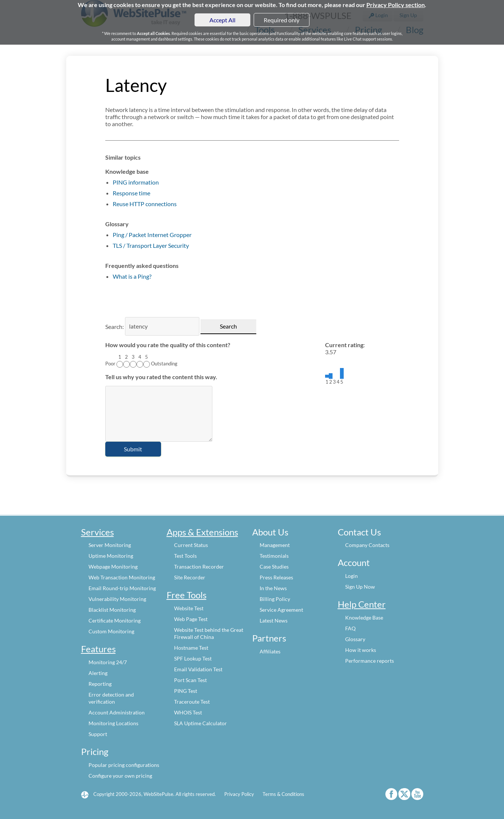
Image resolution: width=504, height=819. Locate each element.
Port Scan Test (190, 680)
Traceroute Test (192, 702)
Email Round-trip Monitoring (122, 588)
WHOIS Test (188, 712)
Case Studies (274, 567)
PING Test (186, 691)
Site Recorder (190, 577)
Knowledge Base (364, 618)
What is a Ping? (132, 276)
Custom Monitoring (111, 631)
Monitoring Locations (113, 723)
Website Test (189, 608)
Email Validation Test (198, 669)
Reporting (100, 684)
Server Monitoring (110, 545)
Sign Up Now (360, 587)
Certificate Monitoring (115, 620)
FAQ (350, 628)
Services (97, 532)
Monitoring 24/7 (108, 662)
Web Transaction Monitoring (122, 577)
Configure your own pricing (120, 776)
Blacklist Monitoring (112, 610)
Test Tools (185, 556)
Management (275, 545)
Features (98, 649)
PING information (136, 182)
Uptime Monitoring (111, 556)
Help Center (362, 604)
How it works (361, 650)
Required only (282, 20)
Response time (131, 193)
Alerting (98, 673)
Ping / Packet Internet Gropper (152, 235)
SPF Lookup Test (193, 658)
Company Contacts (367, 545)
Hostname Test (191, 648)
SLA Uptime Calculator (200, 723)
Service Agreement (281, 610)
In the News (273, 588)
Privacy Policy (239, 794)
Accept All (222, 20)
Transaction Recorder (199, 567)
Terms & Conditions (283, 794)
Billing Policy (275, 599)
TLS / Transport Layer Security (151, 245)
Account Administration (117, 712)
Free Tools (187, 595)
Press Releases (276, 577)
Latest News (274, 620)
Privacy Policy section (396, 5)
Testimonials (274, 556)
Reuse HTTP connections (145, 204)
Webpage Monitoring (113, 567)
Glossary (355, 639)
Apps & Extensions (202, 532)
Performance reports (370, 661)
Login (351, 576)
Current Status (191, 545)
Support (98, 734)
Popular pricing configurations (124, 765)
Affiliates (270, 651)
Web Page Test (191, 619)
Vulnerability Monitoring (117, 599)
